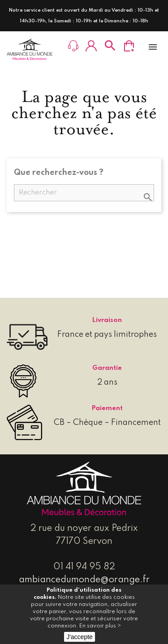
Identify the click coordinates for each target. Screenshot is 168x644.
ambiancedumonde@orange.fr (84, 580)
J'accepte (80, 637)
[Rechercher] (84, 193)
